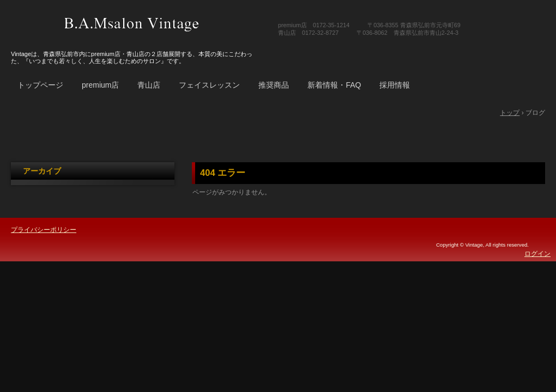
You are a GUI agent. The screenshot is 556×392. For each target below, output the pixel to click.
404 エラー (223, 173)
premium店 (100, 85)
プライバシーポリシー (44, 230)
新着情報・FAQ (334, 85)
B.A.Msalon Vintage (132, 24)
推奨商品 (274, 85)
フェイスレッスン (209, 85)
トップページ (40, 85)
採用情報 (395, 85)
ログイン (537, 254)
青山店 (149, 85)
